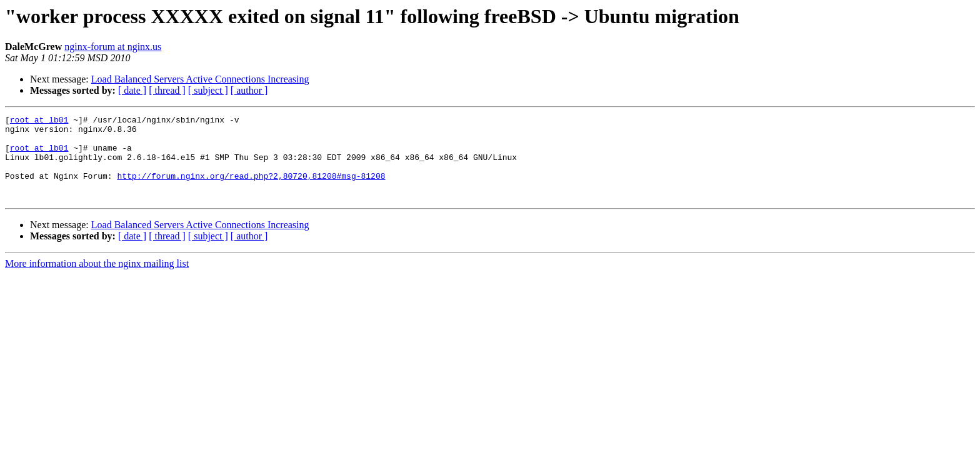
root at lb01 (39, 121)
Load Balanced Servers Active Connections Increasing (200, 79)
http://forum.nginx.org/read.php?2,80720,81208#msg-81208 (251, 189)
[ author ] (249, 90)
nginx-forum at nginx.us (113, 47)
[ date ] (132, 90)
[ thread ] (167, 90)
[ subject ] (208, 90)
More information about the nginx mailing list (97, 280)
